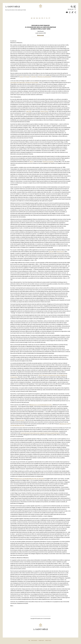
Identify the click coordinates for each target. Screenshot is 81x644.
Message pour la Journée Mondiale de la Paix (41, 405)
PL (47, 18)
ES (40, 18)
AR (32, 18)
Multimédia (40, 35)
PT (49, 18)
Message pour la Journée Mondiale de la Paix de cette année (29, 479)
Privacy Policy (48, 640)
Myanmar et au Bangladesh (44, 77)
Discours (15, 10)
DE (34, 18)
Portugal (27, 77)
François (8, 10)
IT (45, 18)
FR (42, 18)
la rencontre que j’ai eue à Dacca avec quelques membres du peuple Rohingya (40, 433)
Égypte (21, 77)
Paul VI (31, 162)
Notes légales (34, 640)
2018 (19, 10)
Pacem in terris (44, 111)
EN (37, 18)
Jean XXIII (29, 111)
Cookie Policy (41, 640)
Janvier (23, 10)
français (71, 10)
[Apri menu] (75, 7)
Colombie (33, 77)
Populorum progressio (48, 162)
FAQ (29, 640)
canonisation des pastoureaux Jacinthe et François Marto (24, 82)
